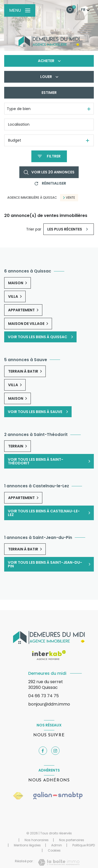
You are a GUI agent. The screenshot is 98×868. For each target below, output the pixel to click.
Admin (57, 845)
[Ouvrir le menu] (20, 10)
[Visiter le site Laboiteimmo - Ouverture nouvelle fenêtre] (59, 862)
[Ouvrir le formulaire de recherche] (49, 156)
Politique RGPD (84, 845)
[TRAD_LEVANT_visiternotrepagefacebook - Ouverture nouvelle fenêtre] (43, 751)
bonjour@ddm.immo (49, 704)
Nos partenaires (72, 840)
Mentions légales (27, 845)
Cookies (54, 851)
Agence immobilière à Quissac (32, 198)
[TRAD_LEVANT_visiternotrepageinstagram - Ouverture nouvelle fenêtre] (55, 751)
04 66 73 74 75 (44, 696)
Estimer (49, 93)
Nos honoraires (37, 840)
